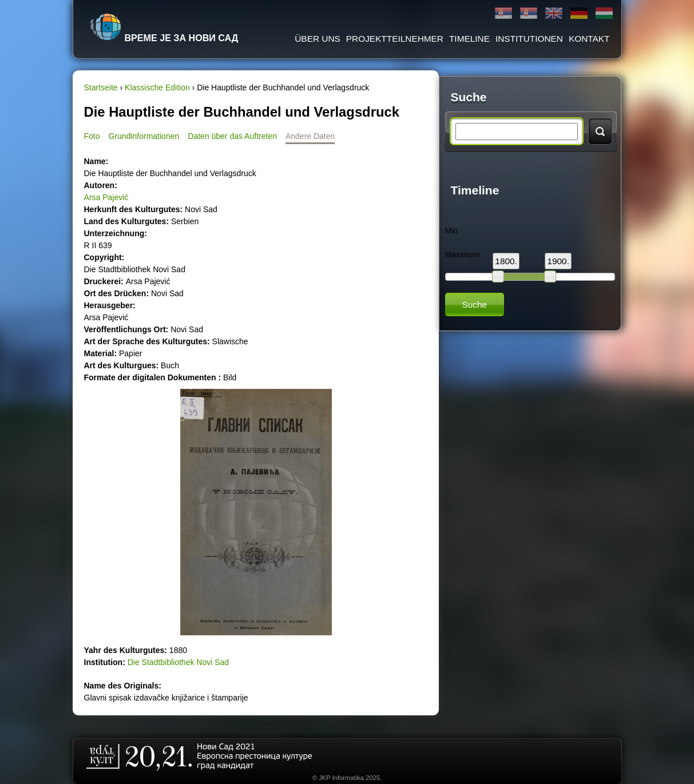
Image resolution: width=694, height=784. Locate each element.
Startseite (101, 87)
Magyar (604, 13)
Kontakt (589, 39)
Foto (92, 136)
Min (452, 230)
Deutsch (579, 13)
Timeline (469, 39)
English (554, 13)
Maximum (463, 254)
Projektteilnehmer (395, 39)
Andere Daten (310, 136)
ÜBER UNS (318, 39)
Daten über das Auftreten (232, 136)
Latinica (529, 13)
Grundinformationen (144, 136)
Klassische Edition (157, 87)
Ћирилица (503, 13)
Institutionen (529, 39)
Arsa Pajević (106, 197)
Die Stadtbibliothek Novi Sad (178, 662)
